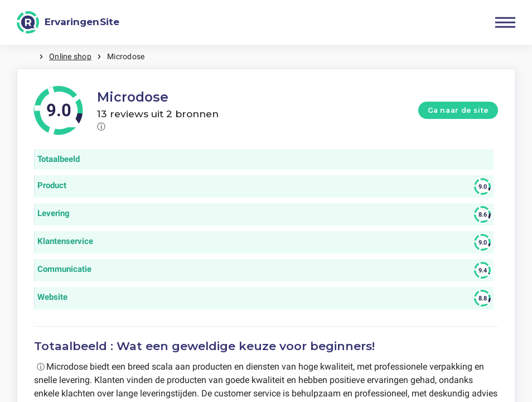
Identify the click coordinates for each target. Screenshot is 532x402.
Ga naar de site (458, 110)
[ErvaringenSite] (68, 22)
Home (28, 57)
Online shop (70, 56)
